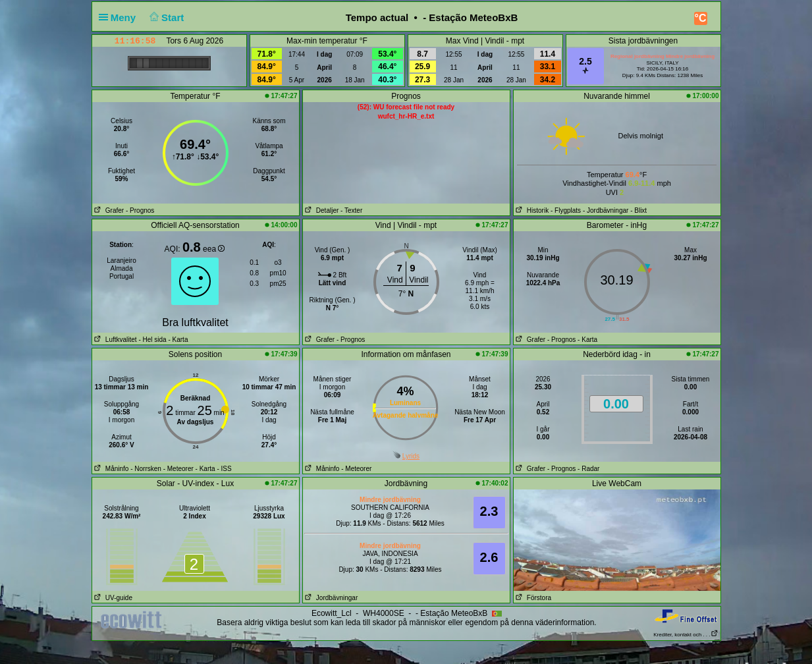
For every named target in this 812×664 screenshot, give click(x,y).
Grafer (108, 210)
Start (165, 17)
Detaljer (321, 210)
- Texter (351, 210)
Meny (120, 17)
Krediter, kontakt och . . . (686, 635)
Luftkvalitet (115, 340)
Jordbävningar (331, 598)
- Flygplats (566, 210)
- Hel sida (152, 340)
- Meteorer (178, 469)
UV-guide (112, 598)
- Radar (588, 469)
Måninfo (111, 469)
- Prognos (140, 210)
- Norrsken (146, 469)
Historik (531, 210)
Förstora (533, 598)
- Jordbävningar (606, 210)
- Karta (177, 340)
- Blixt (638, 210)
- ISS (224, 469)
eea (214, 249)
